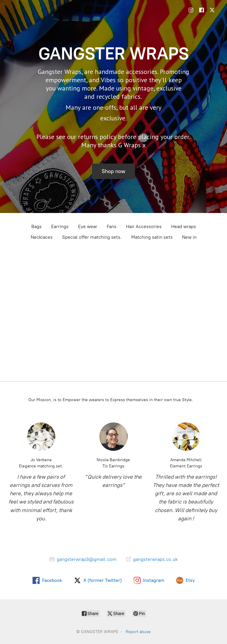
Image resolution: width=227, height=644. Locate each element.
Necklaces (42, 237)
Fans (112, 226)
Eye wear (88, 226)
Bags (37, 226)
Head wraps (184, 226)
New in (189, 237)
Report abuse (138, 632)
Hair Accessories (144, 226)
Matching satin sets (152, 237)
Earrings (60, 226)
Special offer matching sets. (92, 237)
